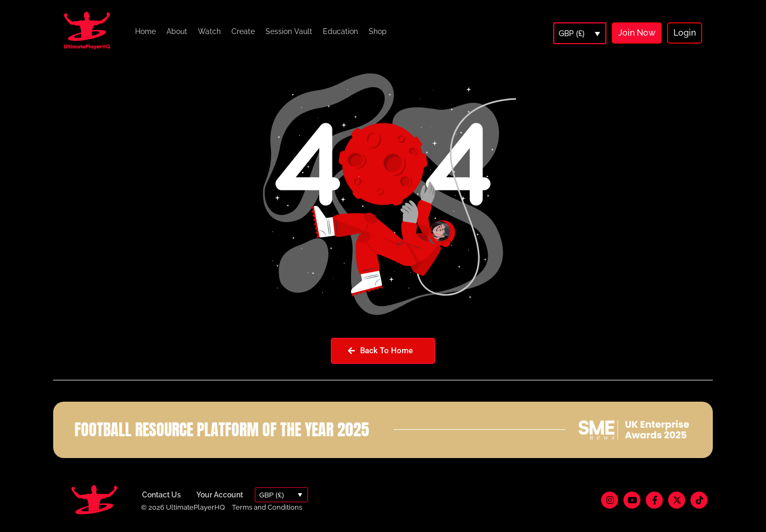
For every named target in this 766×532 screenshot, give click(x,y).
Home (145, 31)
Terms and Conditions (267, 507)
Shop (378, 31)
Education (340, 31)
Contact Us (161, 495)
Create (243, 31)
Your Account (220, 495)
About (177, 31)
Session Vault (289, 31)
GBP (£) (572, 34)
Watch (209, 31)
